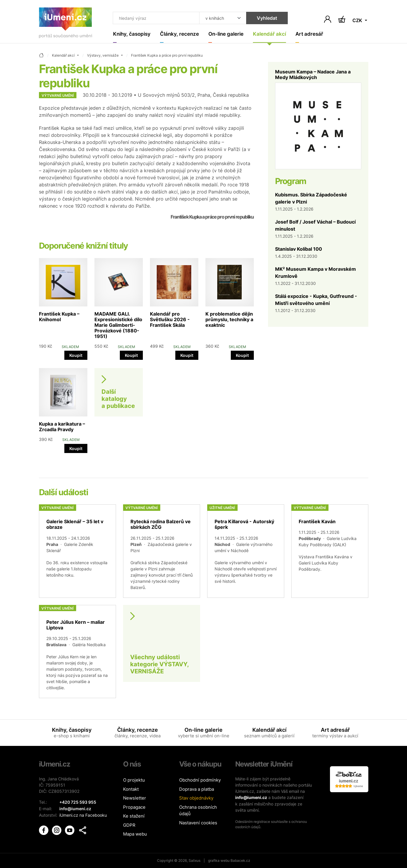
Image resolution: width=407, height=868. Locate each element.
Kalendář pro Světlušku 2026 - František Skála (170, 319)
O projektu (134, 780)
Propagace (134, 807)
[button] (83, 830)
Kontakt (131, 789)
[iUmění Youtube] (70, 829)
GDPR (129, 825)
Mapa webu (135, 834)
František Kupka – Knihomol (59, 317)
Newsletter (135, 798)
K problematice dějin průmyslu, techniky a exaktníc (229, 319)
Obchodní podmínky (200, 780)
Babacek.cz (240, 860)
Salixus (194, 860)
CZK (358, 21)
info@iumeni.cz (251, 798)
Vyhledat (264, 18)
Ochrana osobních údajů (198, 810)
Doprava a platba (197, 789)
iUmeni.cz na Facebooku (83, 815)
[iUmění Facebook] (44, 829)
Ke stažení (134, 816)
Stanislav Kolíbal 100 (299, 249)
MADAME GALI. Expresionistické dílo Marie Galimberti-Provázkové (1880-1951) (118, 325)
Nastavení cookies (198, 823)
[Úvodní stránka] (66, 24)
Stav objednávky (196, 798)
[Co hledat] (155, 18)
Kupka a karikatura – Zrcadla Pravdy (62, 427)
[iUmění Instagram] (57, 829)
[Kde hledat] (220, 18)
